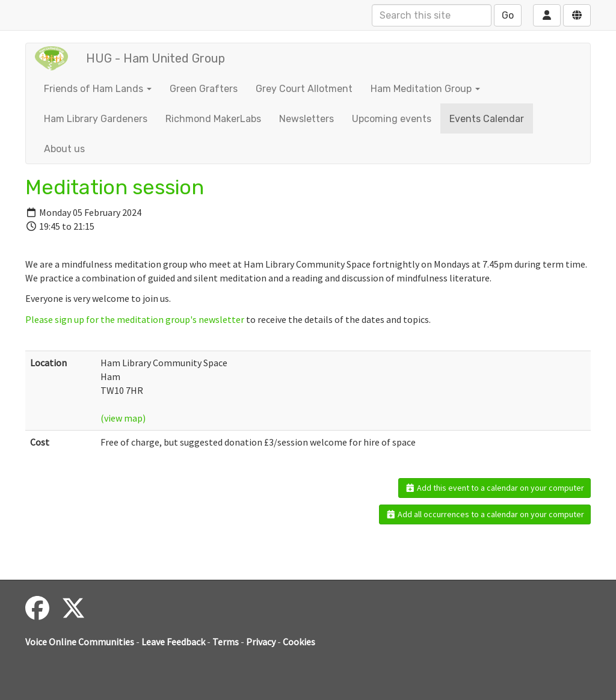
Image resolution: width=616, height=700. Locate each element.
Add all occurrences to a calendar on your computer (485, 514)
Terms (226, 642)
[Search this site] (432, 15)
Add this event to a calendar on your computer (495, 488)
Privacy (261, 642)
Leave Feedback (173, 642)
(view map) (123, 418)
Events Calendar (487, 119)
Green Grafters (204, 89)
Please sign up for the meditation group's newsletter (135, 319)
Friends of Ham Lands (98, 89)
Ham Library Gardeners (96, 119)
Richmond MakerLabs (213, 119)
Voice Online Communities (80, 642)
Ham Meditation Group (425, 89)
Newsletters (306, 119)
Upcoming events (392, 119)
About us (64, 149)
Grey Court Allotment (304, 89)
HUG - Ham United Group (156, 58)
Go (508, 15)
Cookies (299, 642)
